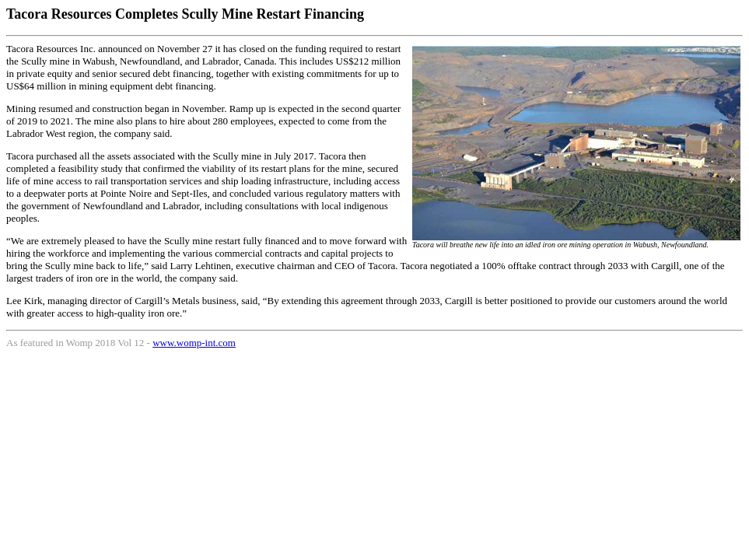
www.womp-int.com (194, 343)
